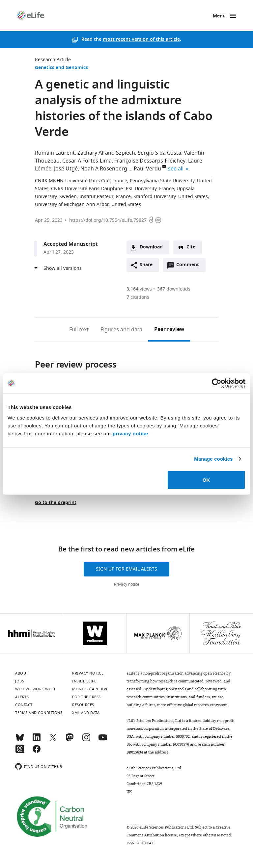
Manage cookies (213, 459)
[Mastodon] (70, 740)
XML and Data (86, 713)
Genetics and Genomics (61, 68)
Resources (83, 705)
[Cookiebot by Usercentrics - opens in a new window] (217, 383)
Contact (24, 705)
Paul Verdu (147, 169)
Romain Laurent (55, 153)
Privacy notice (127, 584)
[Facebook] (37, 752)
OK (206, 480)
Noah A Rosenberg (104, 169)
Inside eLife (84, 681)
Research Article (53, 60)
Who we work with (35, 689)
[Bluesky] (20, 740)
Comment (190, 267)
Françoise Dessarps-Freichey (150, 161)
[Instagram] (86, 740)
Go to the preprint (56, 503)
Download (151, 247)
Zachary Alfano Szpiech (106, 153)
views (139, 289)
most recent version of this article (141, 40)
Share (146, 265)
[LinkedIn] (37, 740)
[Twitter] (53, 740)
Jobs (20, 681)
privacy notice (130, 433)
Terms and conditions (39, 713)
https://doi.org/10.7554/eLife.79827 (108, 220)
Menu (219, 16)
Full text (79, 330)
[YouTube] (103, 740)
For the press (86, 697)
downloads (174, 289)
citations (138, 297)
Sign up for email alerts (126, 569)
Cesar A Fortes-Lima (87, 161)
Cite (191, 247)
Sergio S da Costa (159, 153)
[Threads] (20, 752)
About (22, 673)
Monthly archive (90, 689)
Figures (121, 330)
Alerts (22, 697)
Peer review (169, 330)
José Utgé (66, 169)
